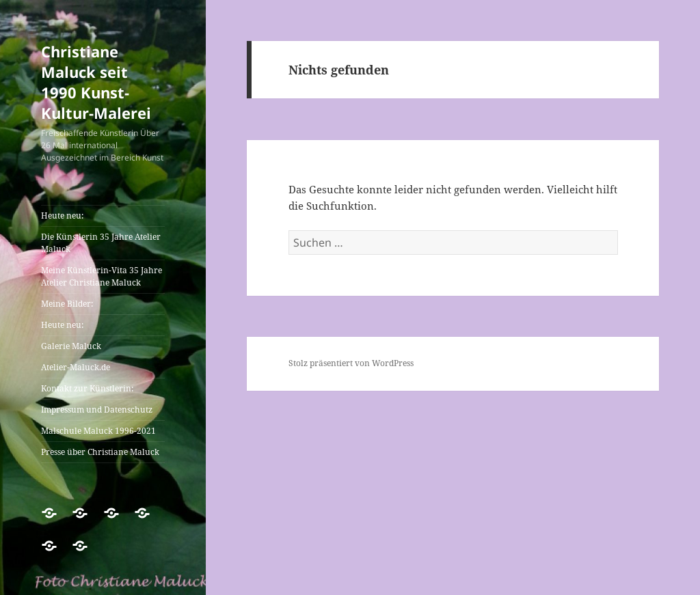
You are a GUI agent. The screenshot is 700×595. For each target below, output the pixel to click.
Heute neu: (62, 216)
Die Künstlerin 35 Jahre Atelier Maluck (101, 243)
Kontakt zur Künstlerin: (87, 388)
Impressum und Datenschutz (97, 410)
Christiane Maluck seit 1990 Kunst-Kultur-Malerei (96, 82)
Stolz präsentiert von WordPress (351, 363)
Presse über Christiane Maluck (100, 452)
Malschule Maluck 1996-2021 (98, 431)
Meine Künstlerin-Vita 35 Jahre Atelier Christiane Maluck (102, 276)
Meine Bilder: (67, 304)
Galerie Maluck (71, 346)
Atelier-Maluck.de (76, 367)
